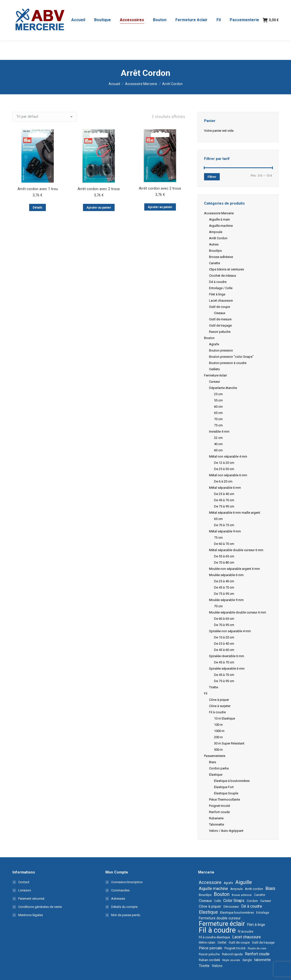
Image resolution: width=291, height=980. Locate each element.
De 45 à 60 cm (224, 650)
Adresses (118, 899)
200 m (218, 737)
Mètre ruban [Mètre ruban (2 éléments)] (207, 943)
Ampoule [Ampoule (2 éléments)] (236, 889)
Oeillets (214, 369)
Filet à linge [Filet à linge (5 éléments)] (256, 925)
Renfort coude (219, 812)
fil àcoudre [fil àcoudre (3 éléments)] (246, 931)
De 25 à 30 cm (224, 469)
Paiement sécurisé (31, 899)
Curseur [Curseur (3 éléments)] (266, 901)
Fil (206, 693)
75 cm (218, 425)
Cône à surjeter (220, 706)
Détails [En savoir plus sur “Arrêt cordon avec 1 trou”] (37, 208)
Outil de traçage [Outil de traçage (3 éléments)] (263, 942)
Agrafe (214, 344)
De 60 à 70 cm (224, 544)
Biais (213, 762)
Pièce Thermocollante (224, 799)
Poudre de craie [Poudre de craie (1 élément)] (257, 948)
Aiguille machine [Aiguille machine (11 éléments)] (213, 889)
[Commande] (45, 117)
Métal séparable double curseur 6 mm (236, 550)
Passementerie (215, 756)
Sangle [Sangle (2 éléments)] (247, 960)
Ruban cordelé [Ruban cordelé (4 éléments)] (209, 960)
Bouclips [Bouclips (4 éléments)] (205, 895)
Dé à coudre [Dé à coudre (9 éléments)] (252, 906)
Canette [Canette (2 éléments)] (260, 895)
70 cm (218, 419)
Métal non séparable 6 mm (228, 475)
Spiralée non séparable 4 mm (230, 631)
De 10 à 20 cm (224, 637)
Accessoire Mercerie (219, 213)
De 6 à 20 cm (223, 481)
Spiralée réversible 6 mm (227, 656)
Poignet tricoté (219, 806)
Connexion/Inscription (127, 882)
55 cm (218, 400)
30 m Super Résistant (229, 743)
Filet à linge (217, 294)
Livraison (25, 890)
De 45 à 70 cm (224, 500)
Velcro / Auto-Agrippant (226, 831)
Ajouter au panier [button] (99, 208)
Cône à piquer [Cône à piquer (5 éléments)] (210, 906)
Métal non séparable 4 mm (228, 456)
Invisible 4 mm (219, 431)
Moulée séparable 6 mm (226, 575)
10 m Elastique (224, 718)
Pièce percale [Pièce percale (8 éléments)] (211, 948)
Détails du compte (124, 907)
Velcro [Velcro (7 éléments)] (217, 966)
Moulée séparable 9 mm (226, 600)
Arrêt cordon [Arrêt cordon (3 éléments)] (254, 889)
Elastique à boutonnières (232, 781)
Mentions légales (31, 915)
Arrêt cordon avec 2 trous (99, 189)
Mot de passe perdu (126, 915)
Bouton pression (221, 350)
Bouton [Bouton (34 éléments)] (222, 894)
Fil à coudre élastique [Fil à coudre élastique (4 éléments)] (214, 937)
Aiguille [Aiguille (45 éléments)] (244, 882)
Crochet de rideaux (222, 276)
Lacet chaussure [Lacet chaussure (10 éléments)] (247, 937)
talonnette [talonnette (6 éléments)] (262, 960)
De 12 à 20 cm (224, 463)
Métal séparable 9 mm (225, 531)
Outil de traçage (220, 325)
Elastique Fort (224, 787)
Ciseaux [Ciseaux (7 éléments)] (205, 901)
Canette (215, 263)
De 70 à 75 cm (224, 525)
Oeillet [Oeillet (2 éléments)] (222, 943)
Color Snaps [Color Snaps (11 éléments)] (234, 901)
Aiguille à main (219, 219)
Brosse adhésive (221, 257)
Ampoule (216, 232)
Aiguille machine (221, 226)
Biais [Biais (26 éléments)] (270, 888)
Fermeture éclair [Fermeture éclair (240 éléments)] (222, 924)
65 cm (218, 413)
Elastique (216, 775)
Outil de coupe (219, 307)
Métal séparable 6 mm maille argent (235, 513)
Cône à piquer (219, 700)
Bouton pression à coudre (228, 363)
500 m (218, 750)
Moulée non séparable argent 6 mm (234, 569)
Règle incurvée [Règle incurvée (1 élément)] (231, 960)
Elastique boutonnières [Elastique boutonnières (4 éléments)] (237, 912)
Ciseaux (220, 313)
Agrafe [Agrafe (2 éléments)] (228, 883)
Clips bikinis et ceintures (226, 269)
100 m (218, 725)
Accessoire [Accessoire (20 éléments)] (210, 882)
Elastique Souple (226, 793)
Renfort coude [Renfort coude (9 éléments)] (257, 954)
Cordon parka (219, 768)
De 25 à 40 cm (224, 494)
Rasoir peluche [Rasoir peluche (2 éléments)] (209, 954)
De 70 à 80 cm (224, 562)
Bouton (209, 338)
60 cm (218, 407)
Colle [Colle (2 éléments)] (218, 901)
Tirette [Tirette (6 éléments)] (204, 966)
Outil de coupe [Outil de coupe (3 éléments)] (239, 942)
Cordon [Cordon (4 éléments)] (252, 901)
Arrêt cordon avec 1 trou (38, 189)
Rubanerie (216, 818)
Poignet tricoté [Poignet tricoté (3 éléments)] (235, 948)
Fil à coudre (217, 712)
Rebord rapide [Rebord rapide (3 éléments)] (232, 954)
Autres (214, 244)
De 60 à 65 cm (224, 619)
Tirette (214, 687)
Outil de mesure (220, 319)
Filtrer (212, 177)
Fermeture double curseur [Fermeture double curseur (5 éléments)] (220, 918)
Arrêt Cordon (218, 238)
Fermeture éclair (216, 375)
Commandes (120, 890)
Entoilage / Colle (221, 288)
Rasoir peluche (220, 332)
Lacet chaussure (221, 301)
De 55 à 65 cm (224, 556)
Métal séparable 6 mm (225, 488)
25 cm (218, 394)
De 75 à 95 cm (224, 506)
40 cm (218, 444)
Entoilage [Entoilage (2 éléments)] (263, 913)
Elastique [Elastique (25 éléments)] (208, 912)
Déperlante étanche (223, 388)
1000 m (219, 731)
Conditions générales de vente (40, 907)
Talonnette (217, 824)
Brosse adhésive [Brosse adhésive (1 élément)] (242, 895)
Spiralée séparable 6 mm (227, 669)
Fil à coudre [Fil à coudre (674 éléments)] (217, 930)
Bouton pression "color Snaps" (231, 357)
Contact (24, 882)
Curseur (215, 382)
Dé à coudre (218, 282)
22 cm (218, 438)
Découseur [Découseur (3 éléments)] (231, 907)
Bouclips (215, 251)
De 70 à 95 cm (224, 625)
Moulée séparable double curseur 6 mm (238, 612)
